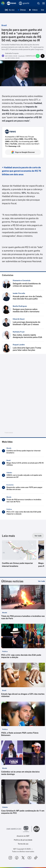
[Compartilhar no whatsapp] (38, 56)
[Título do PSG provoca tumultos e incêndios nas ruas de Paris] (23, 500)
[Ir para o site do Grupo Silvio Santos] (19, 829)
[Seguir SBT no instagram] (10, 858)
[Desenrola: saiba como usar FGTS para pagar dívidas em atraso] (23, 487)
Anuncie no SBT (23, 836)
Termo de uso (23, 844)
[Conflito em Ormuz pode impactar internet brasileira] (23, 451)
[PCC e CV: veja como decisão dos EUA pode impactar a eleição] (23, 512)
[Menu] (44, 3)
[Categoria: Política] (5, 651)
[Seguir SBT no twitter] (23, 858)
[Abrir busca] (38, 3)
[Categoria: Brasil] (4, 690)
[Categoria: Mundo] (5, 613)
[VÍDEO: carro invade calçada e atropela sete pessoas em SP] (23, 475)
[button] (19, 556)
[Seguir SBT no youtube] (29, 858)
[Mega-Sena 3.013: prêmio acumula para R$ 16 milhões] (23, 463)
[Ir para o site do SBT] (36, 829)
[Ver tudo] (38, 536)
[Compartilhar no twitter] (43, 56)
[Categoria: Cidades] (5, 807)
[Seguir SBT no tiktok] (36, 858)
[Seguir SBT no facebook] (17, 858)
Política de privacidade (23, 840)
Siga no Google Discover (23, 152)
